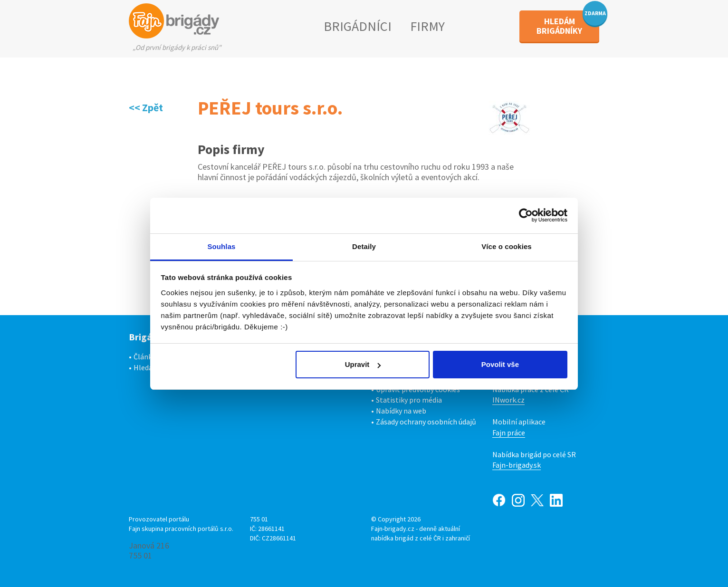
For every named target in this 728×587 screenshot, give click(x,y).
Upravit (363, 364)
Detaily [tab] (364, 246)
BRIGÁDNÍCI (358, 26)
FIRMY (427, 26)
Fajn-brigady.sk (517, 465)
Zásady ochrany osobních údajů (426, 422)
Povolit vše (500, 364)
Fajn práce (509, 433)
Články (144, 356)
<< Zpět (146, 107)
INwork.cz (508, 400)
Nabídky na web (401, 411)
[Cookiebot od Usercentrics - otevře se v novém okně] (526, 215)
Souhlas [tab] (221, 246)
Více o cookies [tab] (507, 246)
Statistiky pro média (409, 400)
